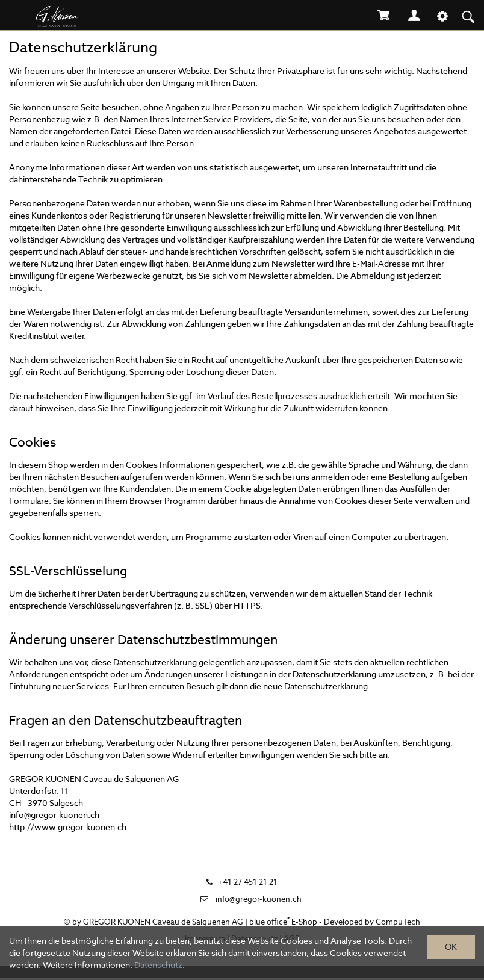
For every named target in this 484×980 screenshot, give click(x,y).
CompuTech (398, 922)
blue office (269, 922)
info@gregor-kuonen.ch (54, 815)
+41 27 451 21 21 (248, 882)
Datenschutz (158, 965)
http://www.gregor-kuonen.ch (68, 827)
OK (451, 947)
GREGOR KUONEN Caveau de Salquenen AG (163, 922)
